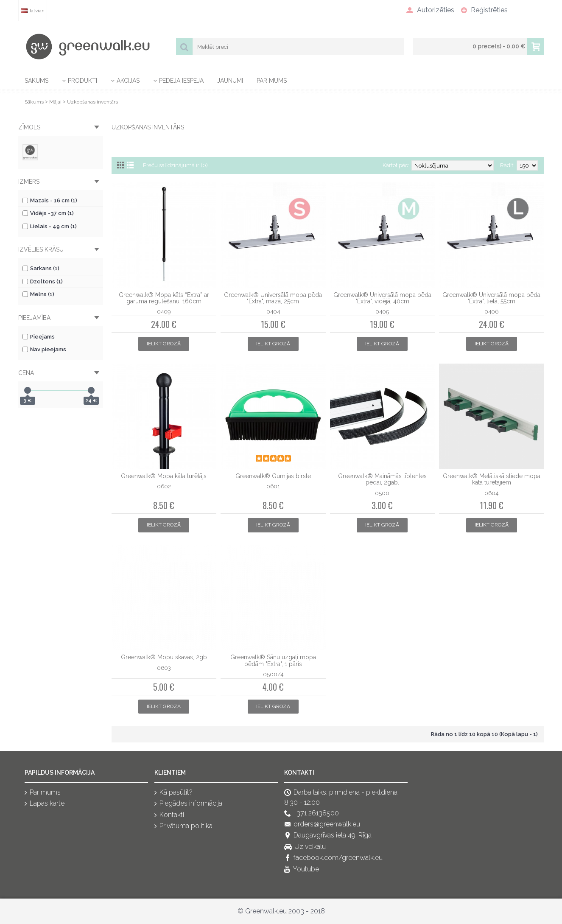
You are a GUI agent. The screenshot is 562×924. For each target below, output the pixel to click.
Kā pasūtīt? (173, 793)
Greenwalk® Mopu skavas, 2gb (164, 657)
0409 (164, 311)
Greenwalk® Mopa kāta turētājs (164, 476)
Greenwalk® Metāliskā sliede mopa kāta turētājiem (492, 479)
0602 (164, 486)
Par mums (43, 793)
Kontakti (169, 815)
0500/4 (273, 674)
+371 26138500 (312, 813)
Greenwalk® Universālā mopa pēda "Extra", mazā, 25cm (273, 298)
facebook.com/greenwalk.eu (333, 858)
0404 (273, 311)
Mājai (55, 102)
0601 (273, 486)
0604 (491, 493)
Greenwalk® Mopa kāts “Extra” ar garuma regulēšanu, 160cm (164, 298)
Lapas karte (45, 804)
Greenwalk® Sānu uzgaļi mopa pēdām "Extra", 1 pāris (273, 660)
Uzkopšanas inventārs (92, 102)
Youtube (302, 869)
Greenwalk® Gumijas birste (273, 476)
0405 (382, 311)
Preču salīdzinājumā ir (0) (175, 165)
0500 (382, 493)
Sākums (34, 102)
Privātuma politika (183, 826)
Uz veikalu (305, 847)
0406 (491, 311)
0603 (164, 668)
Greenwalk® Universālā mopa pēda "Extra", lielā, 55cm (491, 298)
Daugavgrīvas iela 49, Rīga (328, 836)
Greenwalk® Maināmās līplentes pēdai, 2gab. (382, 479)
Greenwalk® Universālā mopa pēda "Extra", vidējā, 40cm (382, 298)
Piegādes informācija (188, 804)
